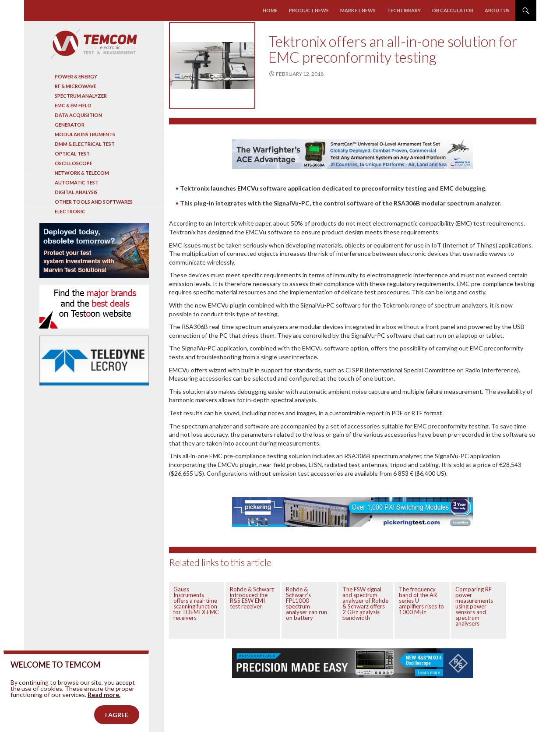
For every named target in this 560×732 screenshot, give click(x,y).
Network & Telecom (82, 173)
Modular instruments (85, 134)
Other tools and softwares (94, 202)
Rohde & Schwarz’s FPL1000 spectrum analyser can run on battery (306, 603)
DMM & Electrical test (85, 144)
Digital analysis (76, 192)
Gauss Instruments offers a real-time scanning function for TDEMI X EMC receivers (196, 603)
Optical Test (72, 154)
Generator (70, 125)
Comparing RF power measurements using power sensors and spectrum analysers (474, 606)
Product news (309, 10)
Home (271, 10)
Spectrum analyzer (81, 96)
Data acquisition (78, 115)
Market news (358, 10)
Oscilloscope (74, 163)
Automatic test (77, 182)
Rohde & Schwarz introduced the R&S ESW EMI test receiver (252, 598)
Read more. (104, 708)
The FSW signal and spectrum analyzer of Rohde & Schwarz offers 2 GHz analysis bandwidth (365, 603)
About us (497, 10)
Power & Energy (76, 76)
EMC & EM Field (73, 105)
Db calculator (453, 10)
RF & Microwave (76, 86)
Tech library (404, 10)
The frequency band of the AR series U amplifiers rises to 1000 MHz (421, 601)
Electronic (70, 211)
